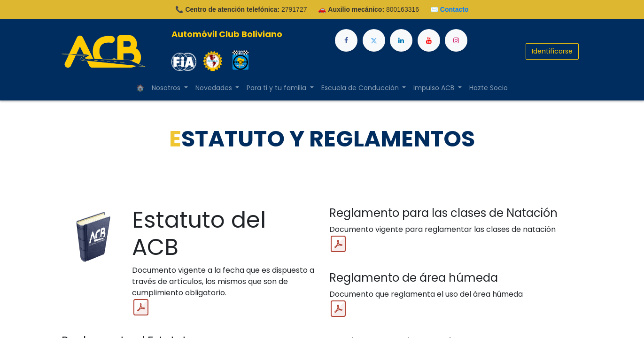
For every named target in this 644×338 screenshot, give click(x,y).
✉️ (450, 9)
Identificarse (552, 51)
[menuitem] (140, 88)
